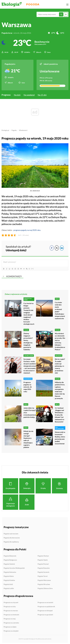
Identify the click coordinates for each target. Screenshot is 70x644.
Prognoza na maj (10, 618)
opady (26, 203)
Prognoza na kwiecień (11, 614)
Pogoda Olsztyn (43, 555)
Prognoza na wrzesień (45, 602)
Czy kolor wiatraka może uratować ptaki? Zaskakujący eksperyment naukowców (60, 310)
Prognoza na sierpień (11, 630)
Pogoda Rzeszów (44, 567)
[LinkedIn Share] (62, 247)
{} (30, 268)
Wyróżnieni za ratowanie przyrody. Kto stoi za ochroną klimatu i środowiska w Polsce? (60, 341)
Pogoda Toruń (43, 575)
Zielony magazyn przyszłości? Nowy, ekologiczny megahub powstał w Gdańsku (28, 341)
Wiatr (5, 220)
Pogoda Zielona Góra (45, 588)
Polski (62, 196)
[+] (33, 268)
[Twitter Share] (57, 247)
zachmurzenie (29, 200)
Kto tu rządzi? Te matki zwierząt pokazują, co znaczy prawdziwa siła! (60, 365)
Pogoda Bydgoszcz (10, 559)
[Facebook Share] (52, 247)
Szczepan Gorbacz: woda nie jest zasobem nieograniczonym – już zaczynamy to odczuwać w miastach (30, 365)
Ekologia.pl (5, 130)
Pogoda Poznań (43, 563)
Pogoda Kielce (9, 575)
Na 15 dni (42, 95)
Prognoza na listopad (45, 610)
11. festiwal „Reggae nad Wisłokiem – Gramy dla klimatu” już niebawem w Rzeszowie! (60, 414)
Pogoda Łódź (8, 584)
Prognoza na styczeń (11, 602)
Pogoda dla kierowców (12, 537)
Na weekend (29, 95)
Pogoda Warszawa (44, 579)
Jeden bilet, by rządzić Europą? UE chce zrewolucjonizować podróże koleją (31, 412)
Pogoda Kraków (9, 579)
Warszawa (16, 25)
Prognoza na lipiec (10, 626)
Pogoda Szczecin (43, 571)
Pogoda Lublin (9, 588)
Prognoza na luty (10, 606)
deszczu (34, 203)
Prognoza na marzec (11, 610)
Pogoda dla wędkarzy (11, 541)
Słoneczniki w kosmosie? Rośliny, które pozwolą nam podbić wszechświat (60, 437)
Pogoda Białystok (10, 555)
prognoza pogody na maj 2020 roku (27, 230)
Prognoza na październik (46, 606)
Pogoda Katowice (10, 571)
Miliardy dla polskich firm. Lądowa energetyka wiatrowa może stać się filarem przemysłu (60, 390)
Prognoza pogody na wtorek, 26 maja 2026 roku (28, 386)
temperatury (22, 210)
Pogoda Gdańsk (9, 563)
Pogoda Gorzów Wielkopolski (14, 567)
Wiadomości (23, 130)
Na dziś (17, 95)
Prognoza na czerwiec (11, 622)
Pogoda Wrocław (44, 584)
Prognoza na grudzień (45, 614)
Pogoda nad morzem (11, 533)
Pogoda (34, 4)
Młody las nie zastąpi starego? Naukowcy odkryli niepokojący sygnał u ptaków (28, 438)
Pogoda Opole (43, 559)
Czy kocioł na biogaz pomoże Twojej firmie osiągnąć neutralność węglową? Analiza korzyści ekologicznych (29, 313)
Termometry (16, 213)
